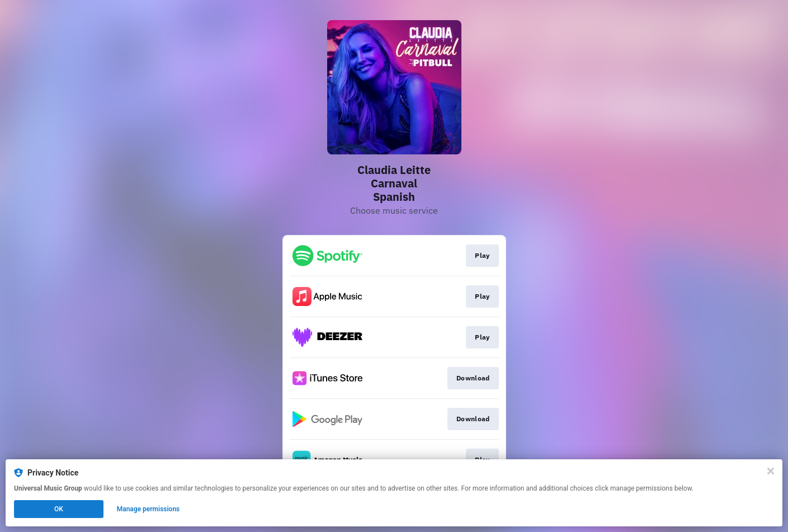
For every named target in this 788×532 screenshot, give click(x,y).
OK (59, 509)
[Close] (771, 471)
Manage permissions (148, 509)
